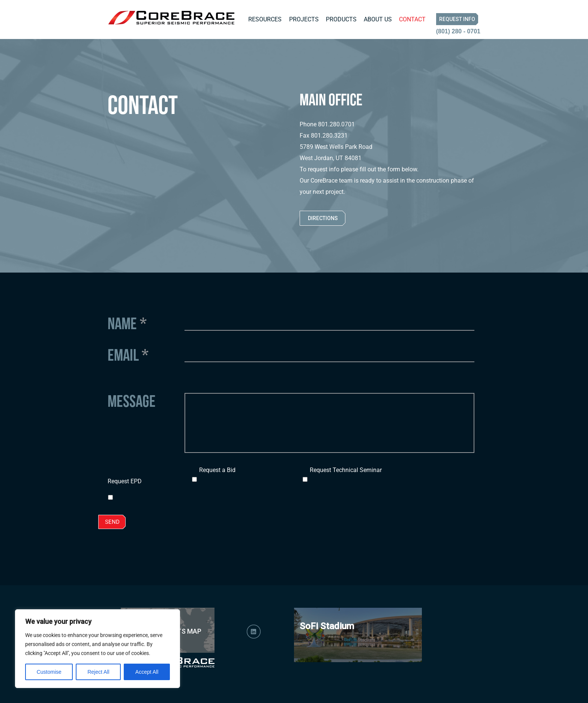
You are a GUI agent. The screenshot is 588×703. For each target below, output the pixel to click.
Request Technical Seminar (346, 470)
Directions (323, 218)
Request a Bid (217, 470)
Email (128, 355)
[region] (97, 649)
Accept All (147, 672)
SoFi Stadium (327, 626)
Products (341, 19)
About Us (378, 19)
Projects (304, 19)
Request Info (457, 19)
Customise (49, 672)
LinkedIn (254, 632)
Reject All (98, 672)
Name (127, 323)
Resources (265, 19)
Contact (412, 19)
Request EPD (125, 481)
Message (132, 401)
